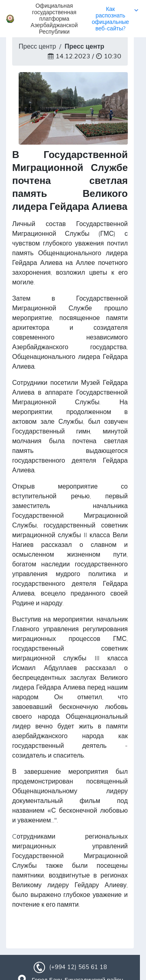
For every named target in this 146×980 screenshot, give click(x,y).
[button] (73, 19)
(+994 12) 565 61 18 (78, 967)
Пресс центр (37, 46)
